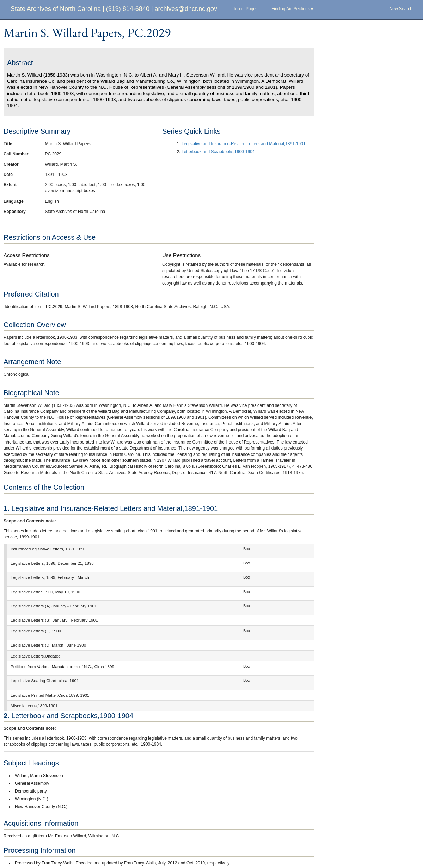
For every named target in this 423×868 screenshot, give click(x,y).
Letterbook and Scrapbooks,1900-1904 (218, 152)
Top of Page (244, 9)
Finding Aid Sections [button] (292, 9)
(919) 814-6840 (128, 9)
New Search (401, 9)
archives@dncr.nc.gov (186, 9)
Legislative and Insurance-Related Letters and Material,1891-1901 (244, 144)
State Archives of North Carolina (56, 9)
